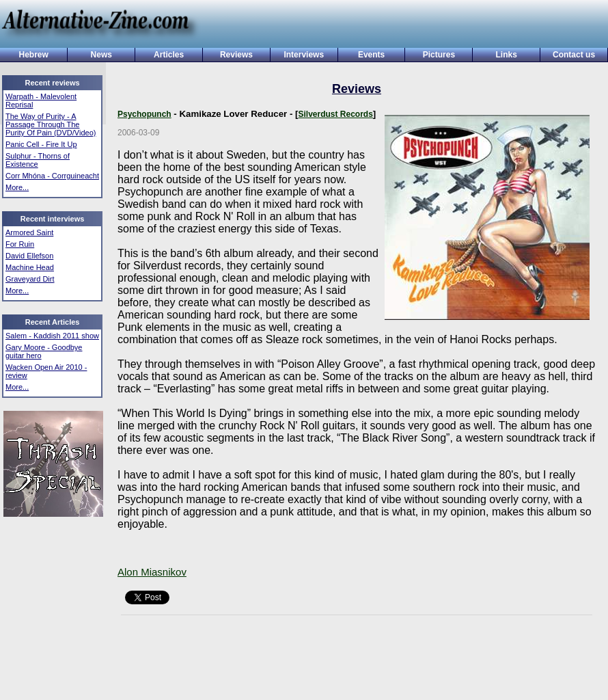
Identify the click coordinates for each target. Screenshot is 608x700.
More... (17, 187)
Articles (169, 55)
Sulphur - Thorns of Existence (38, 160)
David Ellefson (29, 256)
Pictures (439, 55)
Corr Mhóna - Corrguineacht (52, 176)
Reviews (236, 55)
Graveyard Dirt (30, 279)
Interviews (304, 55)
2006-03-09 (138, 133)
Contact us (574, 55)
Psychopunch (144, 114)
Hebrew (33, 55)
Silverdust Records (335, 114)
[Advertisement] (398, 25)
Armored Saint (29, 232)
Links (507, 55)
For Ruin (20, 244)
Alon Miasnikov (152, 572)
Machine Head (30, 267)
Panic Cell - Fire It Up (41, 144)
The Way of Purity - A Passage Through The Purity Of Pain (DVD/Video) (51, 124)
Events (371, 55)
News (101, 55)
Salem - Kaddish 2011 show (52, 336)
